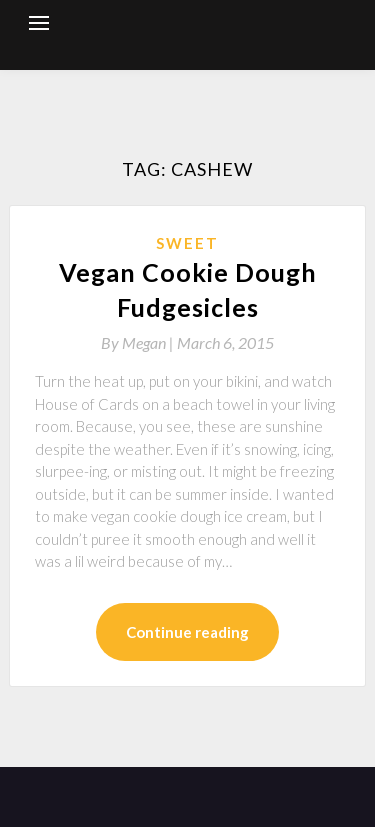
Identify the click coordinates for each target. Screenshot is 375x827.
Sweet (187, 243)
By (139, 342)
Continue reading (187, 632)
